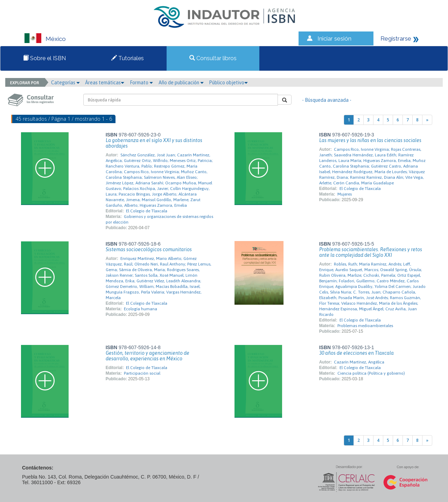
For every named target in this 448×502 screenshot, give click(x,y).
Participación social (142, 373)
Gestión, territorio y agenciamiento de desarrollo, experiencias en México (148, 356)
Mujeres (345, 194)
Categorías (65, 83)
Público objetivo (228, 83)
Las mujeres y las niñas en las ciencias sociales (370, 140)
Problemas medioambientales (365, 326)
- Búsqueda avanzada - (327, 100)
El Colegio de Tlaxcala (147, 211)
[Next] (427, 120)
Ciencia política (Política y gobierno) (371, 373)
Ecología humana (141, 309)
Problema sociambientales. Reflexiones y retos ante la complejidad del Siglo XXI (371, 252)
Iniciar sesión (334, 38)
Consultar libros (213, 58)
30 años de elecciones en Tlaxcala (356, 353)
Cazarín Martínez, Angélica (359, 362)
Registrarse (396, 38)
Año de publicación (181, 83)
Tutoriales (128, 58)
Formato (141, 83)
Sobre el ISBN (44, 58)
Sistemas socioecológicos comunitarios (149, 249)
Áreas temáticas (105, 83)
